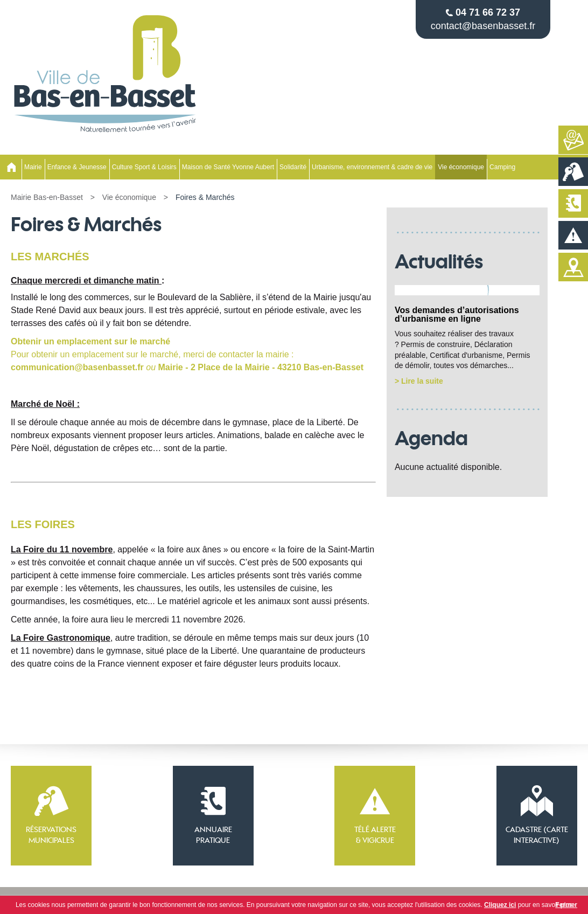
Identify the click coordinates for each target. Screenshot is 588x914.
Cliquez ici (500, 905)
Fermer (566, 905)
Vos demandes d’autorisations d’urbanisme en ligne (457, 314)
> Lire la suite (419, 381)
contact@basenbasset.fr (483, 26)
